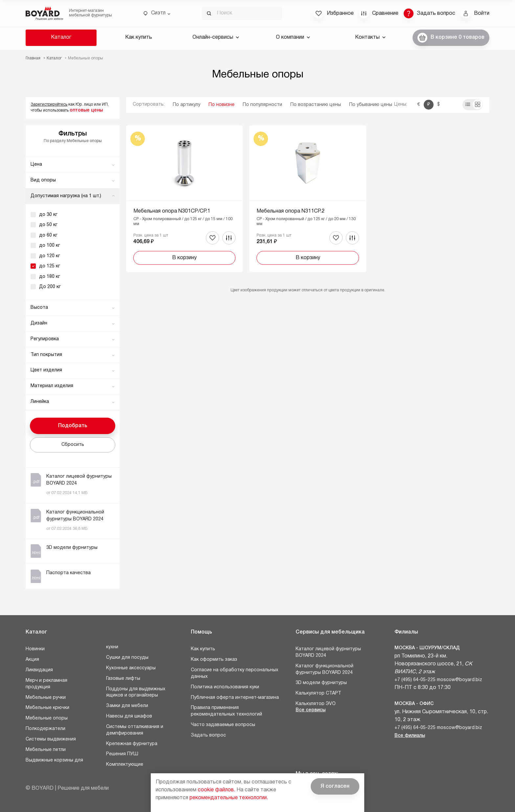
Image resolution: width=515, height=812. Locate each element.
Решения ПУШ (122, 754)
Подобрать (73, 426)
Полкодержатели (45, 729)
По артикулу (187, 105)
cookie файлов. (216, 790)
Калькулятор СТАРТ (318, 693)
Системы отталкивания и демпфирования (135, 730)
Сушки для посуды (127, 658)
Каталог (61, 37)
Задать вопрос (208, 735)
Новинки (35, 649)
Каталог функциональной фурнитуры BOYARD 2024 (325, 669)
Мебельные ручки (46, 698)
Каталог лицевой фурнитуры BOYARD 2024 (328, 652)
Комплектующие (125, 765)
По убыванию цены (371, 105)
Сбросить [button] (73, 445)
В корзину (184, 258)
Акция (32, 660)
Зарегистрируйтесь (49, 104)
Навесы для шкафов (129, 716)
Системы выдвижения (51, 739)
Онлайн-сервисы (216, 37)
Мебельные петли (46, 750)
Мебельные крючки (47, 708)
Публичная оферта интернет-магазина (235, 698)
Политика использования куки (225, 687)
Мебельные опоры (47, 718)
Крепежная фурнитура (132, 744)
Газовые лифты (123, 679)
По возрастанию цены (316, 105)
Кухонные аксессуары (131, 668)
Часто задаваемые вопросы (223, 725)
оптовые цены (86, 110)
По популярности (262, 105)
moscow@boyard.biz (459, 680)
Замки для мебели (127, 706)
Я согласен (335, 786)
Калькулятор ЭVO (316, 704)
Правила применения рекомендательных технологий (226, 711)
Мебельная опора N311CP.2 (291, 211)
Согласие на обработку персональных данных (235, 673)
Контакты (370, 37)
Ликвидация (39, 670)
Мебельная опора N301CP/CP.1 (172, 211)
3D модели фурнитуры (321, 683)
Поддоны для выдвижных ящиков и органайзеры (136, 692)
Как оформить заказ (214, 660)
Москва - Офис (414, 704)
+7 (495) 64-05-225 (415, 680)
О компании (293, 37)
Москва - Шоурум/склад (427, 648)
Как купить (139, 37)
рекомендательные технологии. (229, 798)
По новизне (222, 105)
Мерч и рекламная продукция (46, 684)
